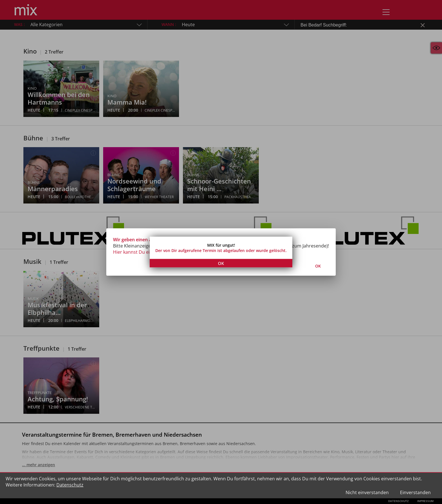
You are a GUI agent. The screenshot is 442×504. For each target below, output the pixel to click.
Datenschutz (70, 485)
